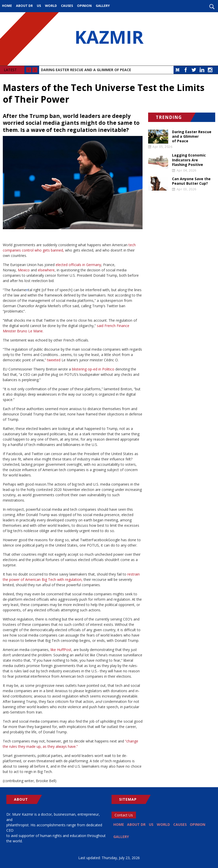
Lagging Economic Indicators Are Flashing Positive (189, 160)
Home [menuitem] (7, 6)
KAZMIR (109, 39)
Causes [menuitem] (67, 6)
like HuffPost (61, 650)
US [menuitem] (39, 6)
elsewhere (46, 270)
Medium (178, 70)
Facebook (186, 70)
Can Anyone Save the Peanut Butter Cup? (191, 181)
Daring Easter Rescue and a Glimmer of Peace (86, 70)
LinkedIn (202, 70)
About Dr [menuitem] (24, 6)
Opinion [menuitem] (84, 6)
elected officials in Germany (78, 265)
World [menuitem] (51, 6)
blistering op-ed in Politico (93, 369)
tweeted (54, 360)
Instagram (210, 70)
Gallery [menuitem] (103, 6)
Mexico (24, 270)
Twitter (194, 70)
